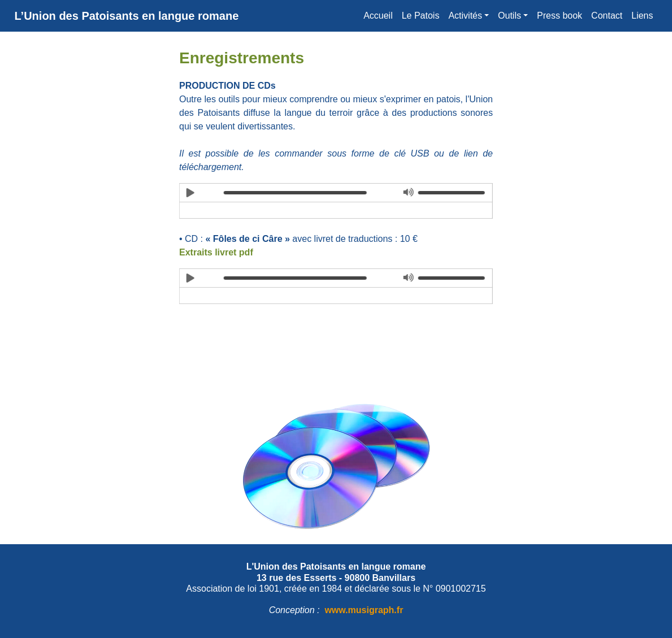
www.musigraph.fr (364, 610)
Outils (510, 16)
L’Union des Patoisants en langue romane (127, 16)
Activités (465, 16)
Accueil (378, 16)
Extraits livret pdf (216, 252)
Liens (642, 16)
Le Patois (421, 16)
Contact (607, 16)
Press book (560, 16)
